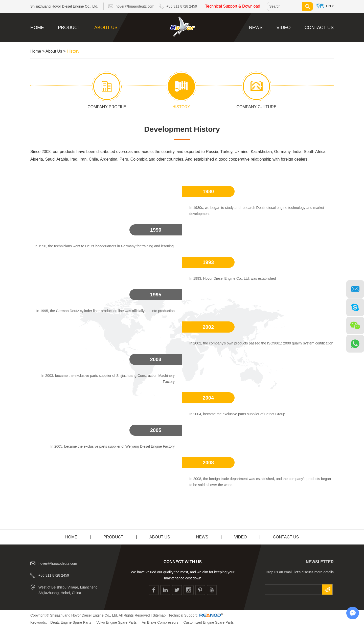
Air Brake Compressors (160, 622)
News (256, 28)
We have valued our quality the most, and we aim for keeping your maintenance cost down (183, 575)
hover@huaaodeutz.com (135, 6)
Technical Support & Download (233, 6)
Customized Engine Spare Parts (208, 622)
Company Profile (107, 107)
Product (69, 28)
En (328, 6)
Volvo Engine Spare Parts (117, 622)
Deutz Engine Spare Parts (71, 622)
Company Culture (257, 107)
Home (37, 28)
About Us (106, 28)
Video (284, 28)
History (73, 51)
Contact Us (319, 28)
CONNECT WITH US (183, 562)
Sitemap (159, 615)
